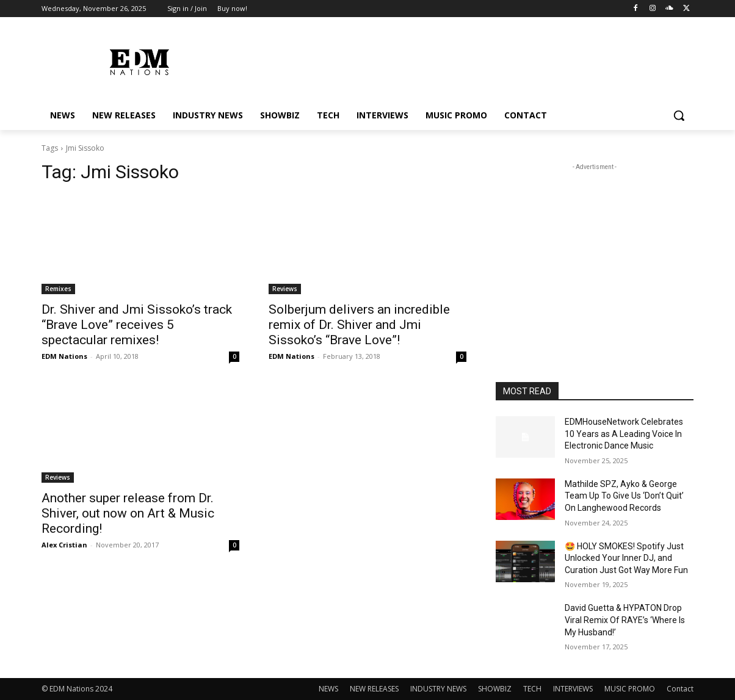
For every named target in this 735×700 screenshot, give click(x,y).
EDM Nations (64, 356)
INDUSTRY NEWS (438, 689)
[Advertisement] (595, 250)
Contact (680, 689)
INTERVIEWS (573, 689)
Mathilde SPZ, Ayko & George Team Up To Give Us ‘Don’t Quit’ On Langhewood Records (624, 496)
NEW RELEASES (374, 689)
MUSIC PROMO (630, 689)
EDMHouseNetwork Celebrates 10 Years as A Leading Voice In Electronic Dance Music (624, 434)
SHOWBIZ (495, 689)
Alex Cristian (64, 545)
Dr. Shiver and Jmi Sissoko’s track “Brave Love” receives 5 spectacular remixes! (137, 325)
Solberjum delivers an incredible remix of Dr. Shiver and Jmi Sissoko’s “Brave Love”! (359, 325)
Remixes (58, 289)
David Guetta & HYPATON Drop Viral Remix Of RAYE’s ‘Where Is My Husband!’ (625, 620)
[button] (679, 115)
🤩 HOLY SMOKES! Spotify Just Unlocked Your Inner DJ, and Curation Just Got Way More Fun (626, 558)
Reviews (285, 289)
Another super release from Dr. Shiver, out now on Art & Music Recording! (128, 513)
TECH (532, 689)
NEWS (328, 689)
